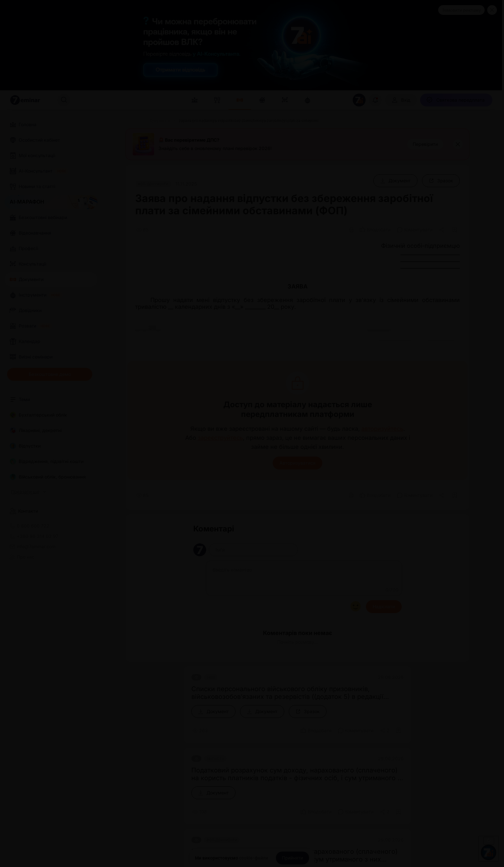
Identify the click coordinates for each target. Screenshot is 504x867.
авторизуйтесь (382, 429)
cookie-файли (254, 858)
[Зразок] (441, 181)
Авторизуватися (297, 463)
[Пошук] (64, 100)
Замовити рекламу (461, 10)
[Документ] (395, 181)
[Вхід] (401, 100)
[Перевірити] (425, 144)
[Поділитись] (442, 230)
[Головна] (133, 121)
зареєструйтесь (220, 438)
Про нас (22, 557)
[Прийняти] (292, 858)
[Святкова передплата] (456, 100)
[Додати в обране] (455, 230)
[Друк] (351, 230)
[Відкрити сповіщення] (375, 100)
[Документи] (160, 121)
